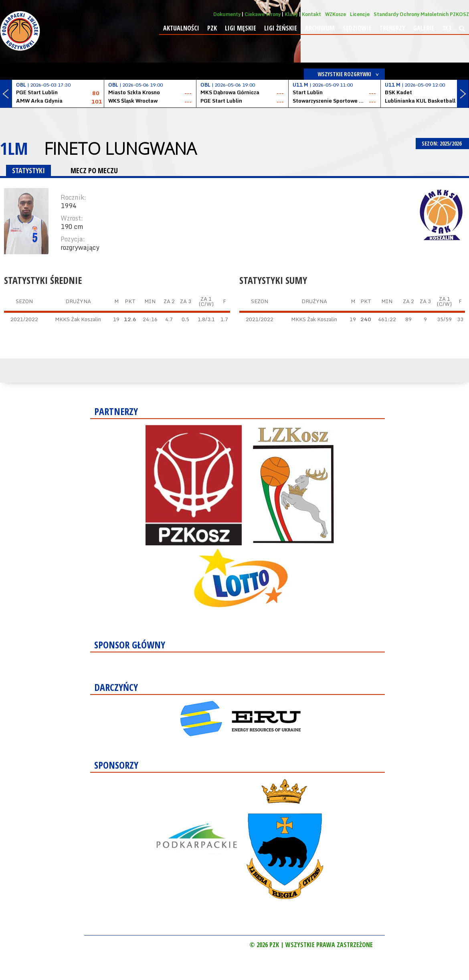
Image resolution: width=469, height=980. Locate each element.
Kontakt (311, 14)
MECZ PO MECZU (94, 170)
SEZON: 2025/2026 (442, 143)
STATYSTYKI (28, 170)
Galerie (424, 28)
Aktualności (181, 28)
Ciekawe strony (263, 14)
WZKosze (336, 14)
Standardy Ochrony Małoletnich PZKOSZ (421, 14)
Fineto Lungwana (120, 148)
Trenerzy (392, 28)
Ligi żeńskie (281, 28)
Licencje (360, 14)
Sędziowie (357, 28)
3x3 (447, 28)
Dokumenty (227, 14)
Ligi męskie (241, 28)
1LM (14, 148)
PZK (212, 28)
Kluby (291, 14)
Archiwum (320, 28)
